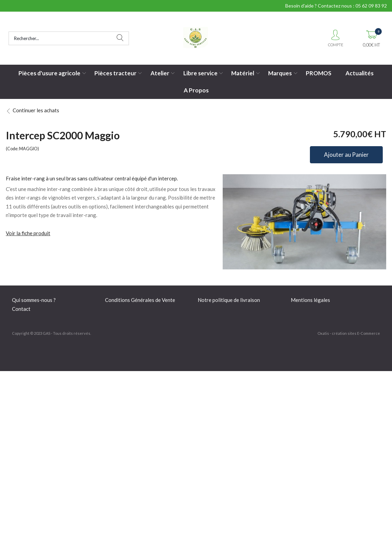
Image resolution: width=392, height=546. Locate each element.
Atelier (160, 73)
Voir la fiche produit (28, 233)
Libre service (200, 73)
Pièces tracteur (115, 73)
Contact (21, 309)
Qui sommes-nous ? (34, 300)
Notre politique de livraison (229, 300)
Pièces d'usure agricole (49, 73)
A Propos (196, 90)
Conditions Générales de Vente (140, 300)
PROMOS (319, 73)
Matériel (243, 73)
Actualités (360, 73)
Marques (280, 73)
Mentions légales (310, 300)
